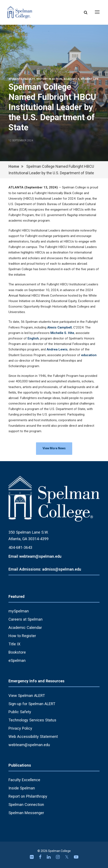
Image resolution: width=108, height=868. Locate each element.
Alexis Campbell (60, 327)
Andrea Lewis (57, 349)
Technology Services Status (32, 720)
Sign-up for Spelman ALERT (32, 704)
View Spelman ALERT (27, 696)
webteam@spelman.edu (29, 745)
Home (14, 166)
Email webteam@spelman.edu (35, 556)
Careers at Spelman (26, 619)
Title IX (14, 644)
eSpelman (17, 660)
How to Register (22, 636)
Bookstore (17, 652)
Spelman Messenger (26, 813)
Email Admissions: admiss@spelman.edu (45, 569)
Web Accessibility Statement (33, 737)
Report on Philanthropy (28, 796)
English (33, 338)
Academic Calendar (25, 627)
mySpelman (19, 611)
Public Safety (20, 712)
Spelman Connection (26, 805)
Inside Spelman (22, 788)
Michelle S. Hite (62, 333)
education (89, 355)
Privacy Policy (20, 728)
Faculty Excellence (24, 780)
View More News (54, 448)
